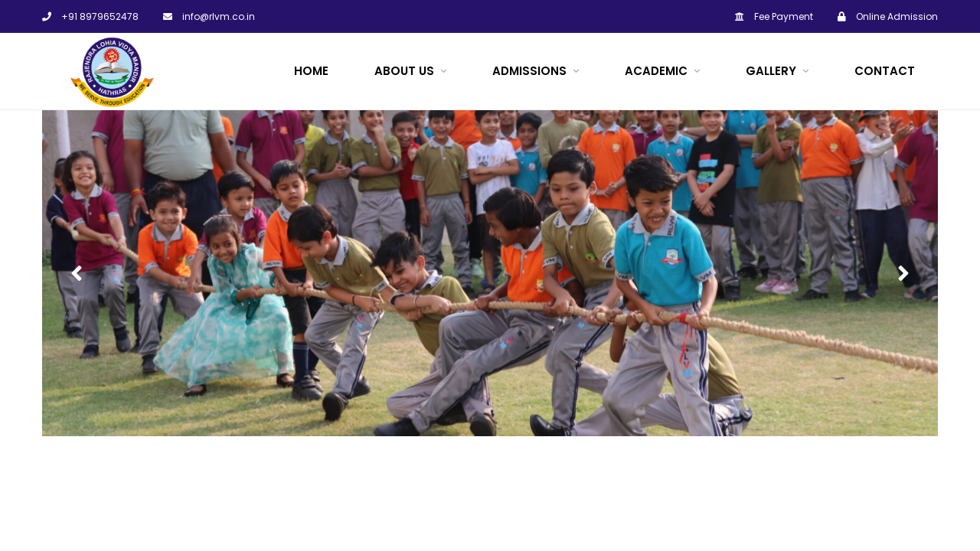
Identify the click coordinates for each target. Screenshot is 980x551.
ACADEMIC (656, 71)
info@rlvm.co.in (209, 16)
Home (311, 71)
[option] (490, 273)
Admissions (529, 71)
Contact (885, 71)
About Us (404, 71)
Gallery (771, 71)
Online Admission (888, 16)
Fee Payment (774, 16)
